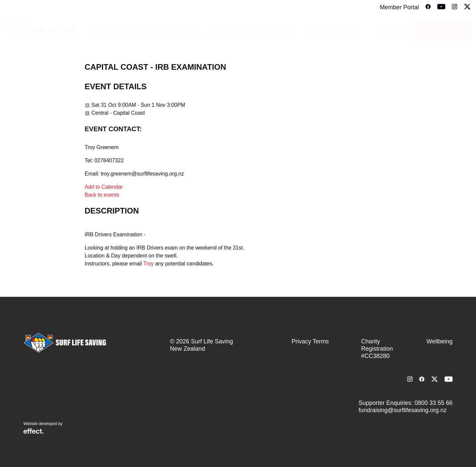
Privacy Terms (310, 341)
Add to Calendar (104, 187)
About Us (104, 31)
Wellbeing (439, 341)
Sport (286, 31)
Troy (149, 264)
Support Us (181, 31)
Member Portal (399, 7)
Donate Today (443, 31)
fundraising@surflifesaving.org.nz (403, 410)
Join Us (218, 31)
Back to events (102, 195)
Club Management (330, 31)
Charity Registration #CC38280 (377, 349)
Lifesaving (254, 31)
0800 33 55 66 (434, 403)
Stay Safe (141, 31)
